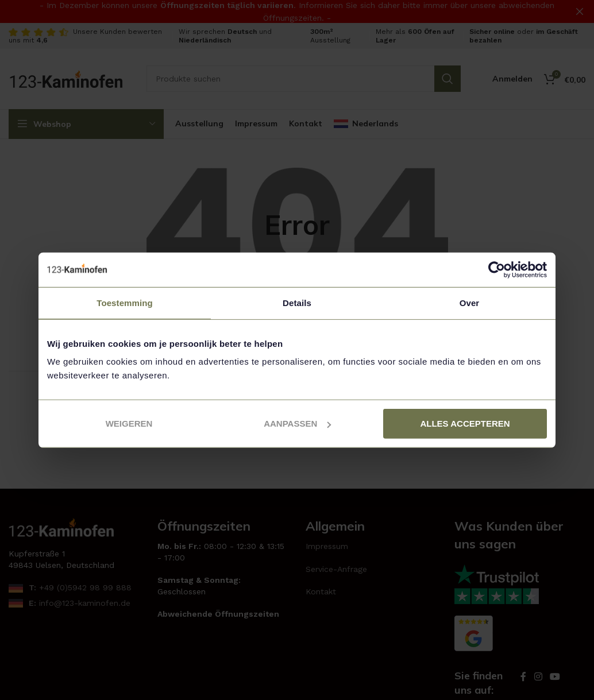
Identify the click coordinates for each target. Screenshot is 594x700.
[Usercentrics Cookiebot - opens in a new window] (497, 269)
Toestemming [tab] (125, 302)
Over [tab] (470, 302)
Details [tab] (297, 302)
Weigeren (129, 424)
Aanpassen (297, 424)
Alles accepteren (465, 424)
